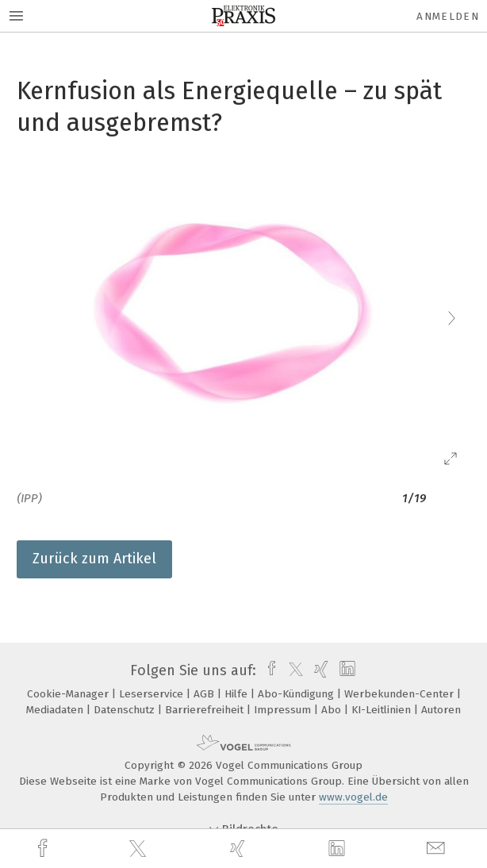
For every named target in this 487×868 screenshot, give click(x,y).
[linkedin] (339, 849)
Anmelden (448, 16)
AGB (205, 694)
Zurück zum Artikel (94, 559)
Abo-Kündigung (297, 694)
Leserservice (153, 694)
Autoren (441, 710)
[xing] (240, 849)
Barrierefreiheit (206, 710)
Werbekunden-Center (401, 694)
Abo (333, 710)
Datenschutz (126, 710)
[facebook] (44, 849)
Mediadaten (56, 710)
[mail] (438, 849)
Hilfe (238, 694)
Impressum (284, 710)
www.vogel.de (353, 797)
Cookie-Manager (69, 694)
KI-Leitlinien (383, 710)
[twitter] (140, 849)
